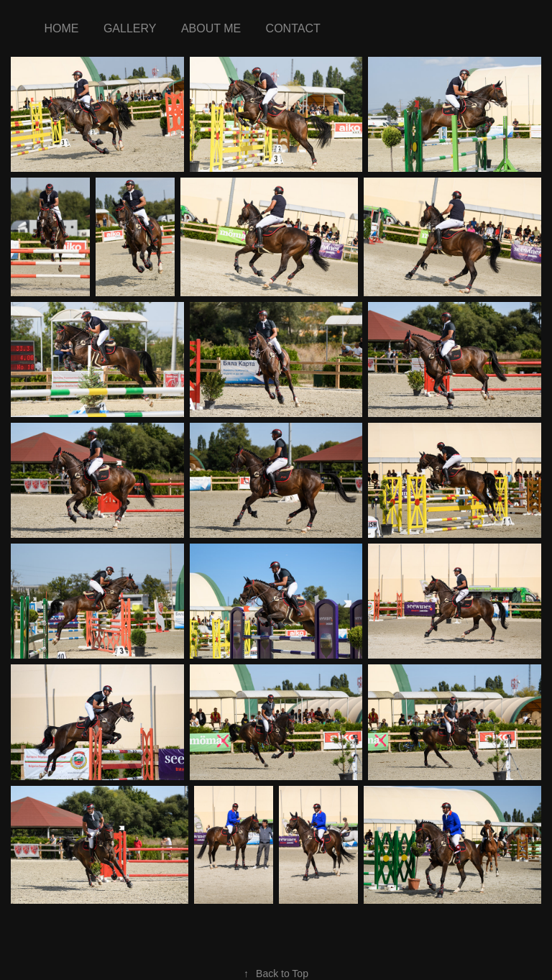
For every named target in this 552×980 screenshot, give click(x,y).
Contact (293, 28)
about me (211, 28)
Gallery (130, 28)
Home (61, 28)
